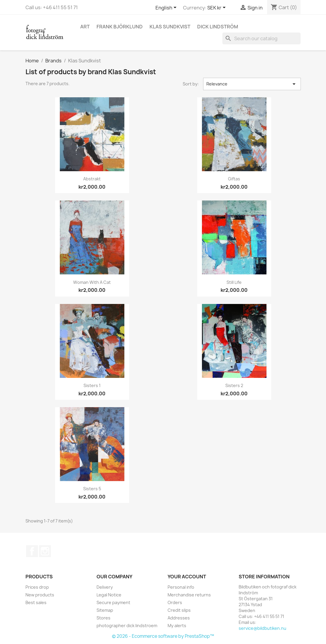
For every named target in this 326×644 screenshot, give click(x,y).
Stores (103, 618)
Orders (175, 602)
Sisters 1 (92, 385)
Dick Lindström (218, 27)
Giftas (234, 179)
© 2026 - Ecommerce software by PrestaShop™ (163, 636)
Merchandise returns (189, 595)
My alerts (177, 626)
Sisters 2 (234, 385)
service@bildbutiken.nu (262, 628)
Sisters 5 (92, 489)
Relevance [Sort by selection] (252, 84)
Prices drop (37, 587)
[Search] (261, 38)
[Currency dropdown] (217, 8)
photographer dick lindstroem (127, 626)
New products (40, 595)
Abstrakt (92, 179)
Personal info (181, 587)
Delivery (105, 587)
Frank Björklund (120, 27)
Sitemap (105, 610)
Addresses (179, 618)
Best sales (36, 602)
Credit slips (179, 610)
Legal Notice (109, 595)
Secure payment (113, 602)
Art (85, 27)
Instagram (45, 551)
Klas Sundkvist (170, 27)
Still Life (234, 282)
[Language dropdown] (167, 8)
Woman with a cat (92, 282)
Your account (187, 577)
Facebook (32, 551)
